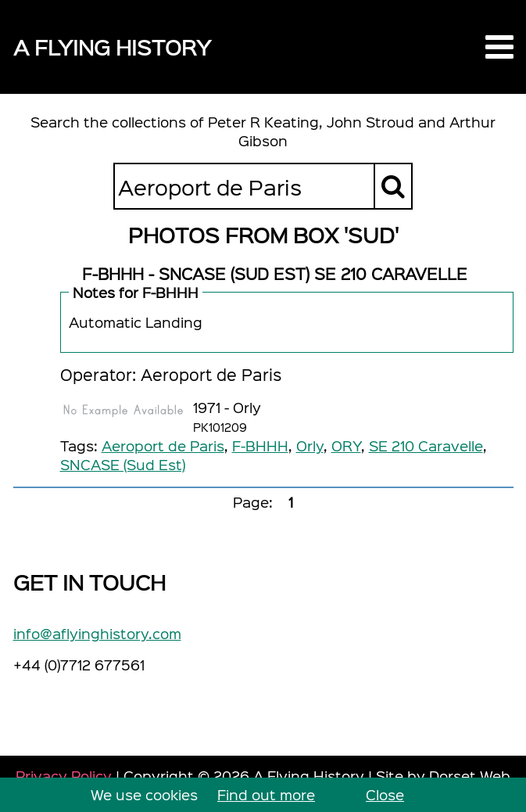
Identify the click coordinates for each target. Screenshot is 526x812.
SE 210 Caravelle (426, 446)
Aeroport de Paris (163, 446)
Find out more (266, 794)
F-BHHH (260, 446)
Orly (310, 446)
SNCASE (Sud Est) (123, 464)
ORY (346, 446)
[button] (499, 47)
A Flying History (112, 47)
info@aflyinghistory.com (97, 633)
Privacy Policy (64, 776)
